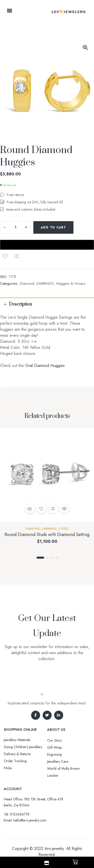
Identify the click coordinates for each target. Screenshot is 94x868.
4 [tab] (57, 558)
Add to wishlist (5, 256)
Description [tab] (20, 304)
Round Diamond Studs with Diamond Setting (47, 535)
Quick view (64, 509)
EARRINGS (45, 283)
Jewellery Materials (17, 740)
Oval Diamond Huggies (45, 366)
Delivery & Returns (17, 754)
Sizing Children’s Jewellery (23, 747)
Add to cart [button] (30, 509)
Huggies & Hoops (71, 283)
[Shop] (47, 863)
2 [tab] (48, 558)
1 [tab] (40, 558)
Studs (64, 529)
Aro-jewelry (54, 849)
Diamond (27, 283)
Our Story (54, 740)
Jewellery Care (58, 761)
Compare (16, 256)
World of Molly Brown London (63, 772)
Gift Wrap (54, 747)
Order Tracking (15, 761)
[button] (9, 10)
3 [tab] (52, 558)
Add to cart (53, 227)
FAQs (8, 768)
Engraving (54, 754)
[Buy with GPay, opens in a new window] (47, 245)
